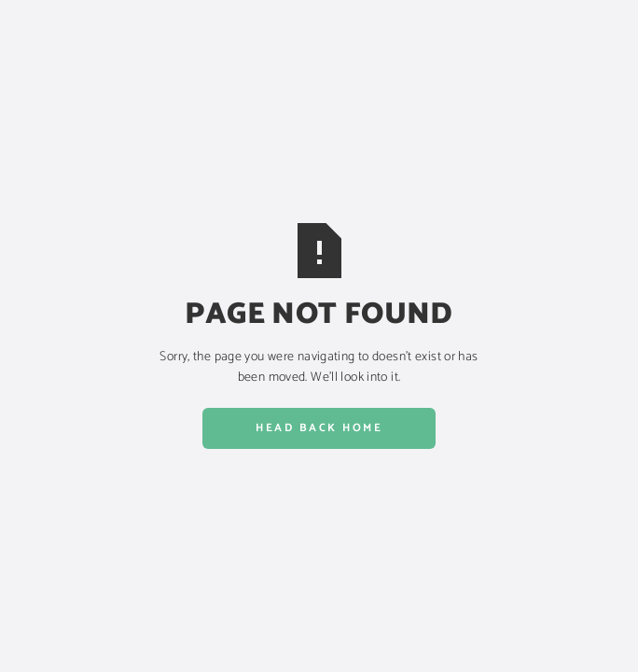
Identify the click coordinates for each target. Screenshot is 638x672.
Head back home (319, 428)
